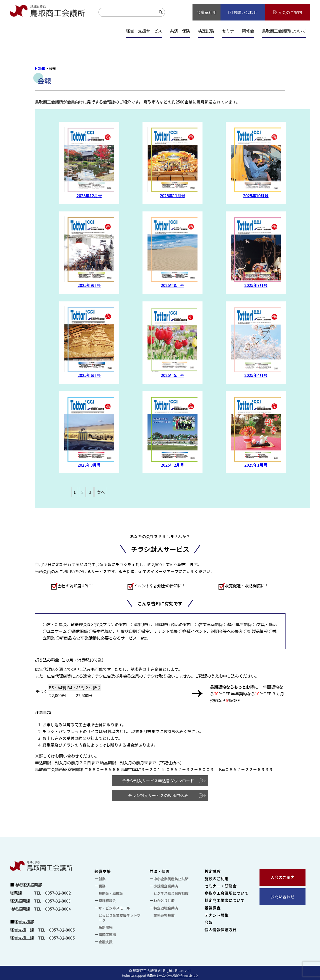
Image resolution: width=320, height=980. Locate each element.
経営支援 (102, 871)
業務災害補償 (164, 915)
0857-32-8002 (58, 893)
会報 (208, 922)
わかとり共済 (164, 900)
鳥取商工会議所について (284, 31)
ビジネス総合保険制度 (171, 893)
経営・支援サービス (144, 31)
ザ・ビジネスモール (114, 908)
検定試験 (206, 31)
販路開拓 (105, 927)
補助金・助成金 (111, 893)
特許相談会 (107, 900)
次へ (101, 492)
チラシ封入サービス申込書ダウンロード (158, 781)
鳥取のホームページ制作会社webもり (172, 975)
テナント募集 (216, 915)
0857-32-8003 (58, 901)
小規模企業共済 (166, 886)
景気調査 (212, 908)
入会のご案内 (282, 877)
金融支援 (105, 942)
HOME (40, 68)
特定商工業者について (224, 900)
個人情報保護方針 (220, 930)
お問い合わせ (282, 897)
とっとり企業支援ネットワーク (119, 918)
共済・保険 (180, 31)
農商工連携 (107, 934)
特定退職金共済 (166, 908)
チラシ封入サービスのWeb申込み (158, 795)
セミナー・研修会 (238, 31)
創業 (102, 879)
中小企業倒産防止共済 (171, 879)
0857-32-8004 (58, 909)
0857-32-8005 (62, 930)
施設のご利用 (216, 879)
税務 (102, 886)
